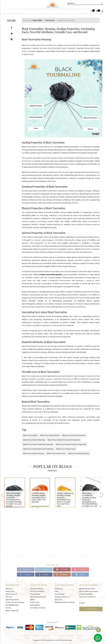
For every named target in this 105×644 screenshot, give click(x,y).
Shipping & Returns (62, 597)
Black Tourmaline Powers (34, 453)
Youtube (62, 569)
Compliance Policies (38, 608)
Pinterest (80, 569)
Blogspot (62, 574)
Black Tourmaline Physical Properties (71, 444)
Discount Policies (36, 589)
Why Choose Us (11, 594)
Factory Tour (10, 591)
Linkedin (26, 574)
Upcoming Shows (12, 600)
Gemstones (50, 20)
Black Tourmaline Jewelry (79, 453)
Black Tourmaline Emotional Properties (64, 440)
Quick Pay (58, 600)
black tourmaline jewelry (51, 274)
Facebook (26, 569)
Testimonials (35, 602)
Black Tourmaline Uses (56, 453)
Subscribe (91, 609)
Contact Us (59, 589)
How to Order (60, 594)
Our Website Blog (12, 605)
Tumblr (44, 574)
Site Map (9, 597)
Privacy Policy (35, 594)
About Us (9, 589)
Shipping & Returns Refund (65, 602)
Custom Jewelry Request (15, 602)
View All (53, 470)
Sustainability (35, 605)
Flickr (80, 574)
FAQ (56, 591)
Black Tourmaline (30, 435)
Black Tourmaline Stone (50, 435)
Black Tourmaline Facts (66, 449)
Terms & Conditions (37, 591)
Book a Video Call (12, 610)
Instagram (44, 569)
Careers (8, 608)
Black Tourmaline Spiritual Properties (38, 449)
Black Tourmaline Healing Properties (38, 444)
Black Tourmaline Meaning (34, 440)
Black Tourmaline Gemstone (74, 435)
